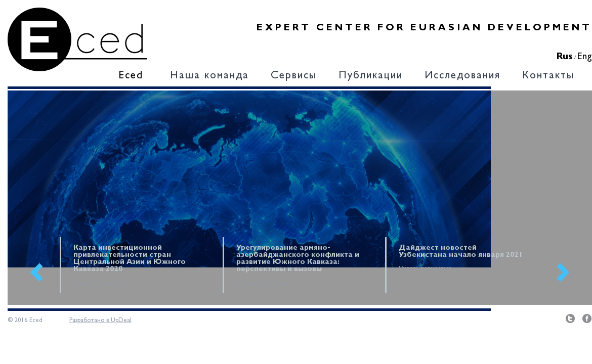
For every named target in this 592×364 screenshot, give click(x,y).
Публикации (371, 76)
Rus (565, 57)
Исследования (462, 76)
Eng (585, 57)
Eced (131, 76)
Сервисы (294, 76)
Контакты (548, 76)
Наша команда (209, 76)
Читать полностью (100, 282)
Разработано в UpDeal (100, 321)
